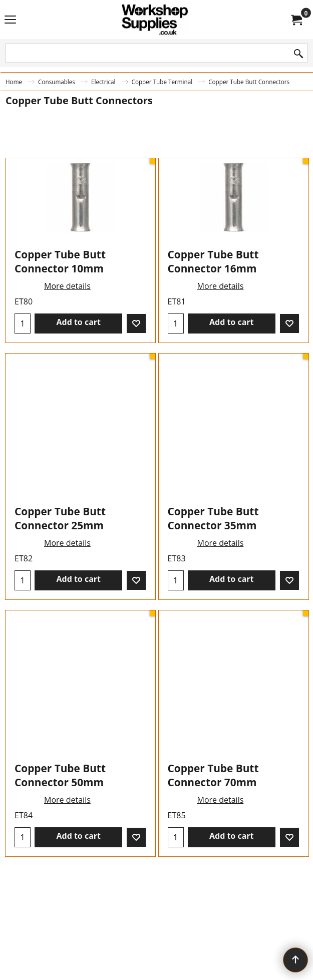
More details (67, 348)
